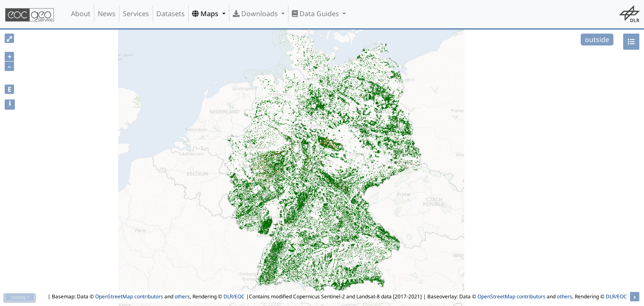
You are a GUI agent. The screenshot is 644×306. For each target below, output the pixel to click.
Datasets (171, 14)
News (107, 14)
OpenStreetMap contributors (129, 296)
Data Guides (316, 14)
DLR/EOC (234, 296)
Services (136, 14)
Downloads (256, 14)
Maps (206, 14)
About (81, 14)
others (182, 296)
